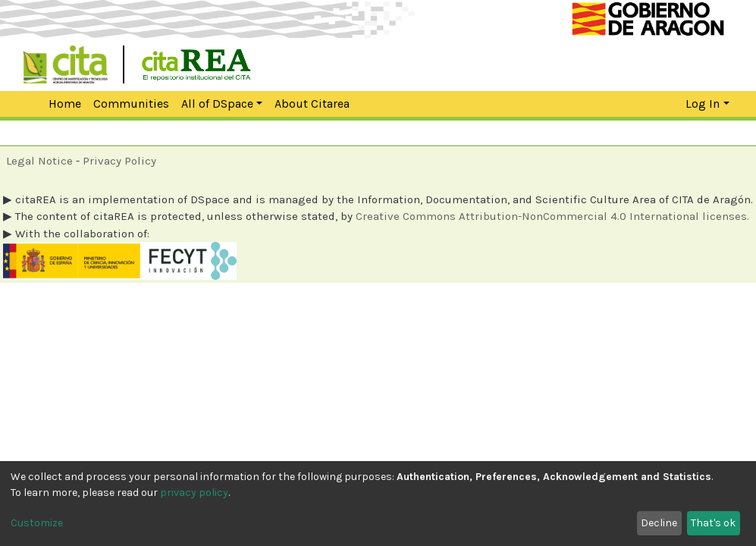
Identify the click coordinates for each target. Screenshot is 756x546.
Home (56, 104)
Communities (131, 104)
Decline (659, 523)
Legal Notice (39, 161)
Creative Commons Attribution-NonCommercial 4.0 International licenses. (552, 216)
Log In (703, 104)
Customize (37, 523)
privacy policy (194, 493)
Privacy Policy (119, 161)
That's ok (713, 523)
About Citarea (312, 104)
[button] (671, 104)
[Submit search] (643, 104)
